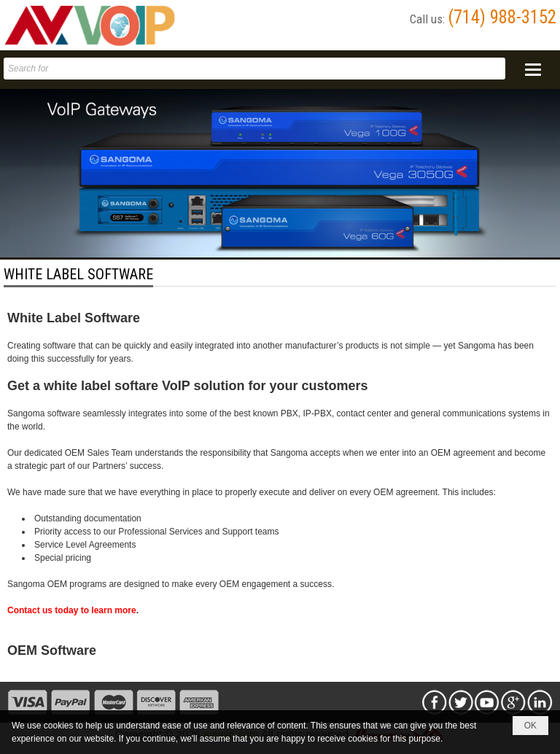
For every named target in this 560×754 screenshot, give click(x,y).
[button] (533, 70)
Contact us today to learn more (72, 610)
